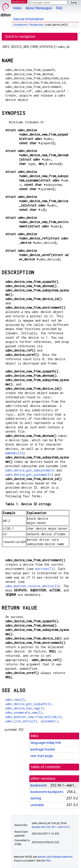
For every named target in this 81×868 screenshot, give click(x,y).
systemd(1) (49, 721)
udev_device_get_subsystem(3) (30, 470)
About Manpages (39, 8)
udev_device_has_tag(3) (25, 708)
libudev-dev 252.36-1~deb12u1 (50, 827)
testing (36, 798)
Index (17, 8)
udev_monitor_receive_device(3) (32, 586)
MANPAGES (19, 2)
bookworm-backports (47, 792)
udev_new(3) (15, 700)
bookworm (21, 25)
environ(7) (44, 569)
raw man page (42, 756)
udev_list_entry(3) (21, 721)
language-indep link (46, 743)
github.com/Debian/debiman (55, 857)
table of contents (46, 767)
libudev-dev (36, 25)
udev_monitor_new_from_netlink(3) (34, 717)
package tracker (43, 749)
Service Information (28, 19)
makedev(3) (14, 453)
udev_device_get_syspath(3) (28, 704)
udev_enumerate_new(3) (24, 712)
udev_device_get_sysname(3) (28, 475)
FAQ (59, 8)
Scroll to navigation (20, 37)
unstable (37, 805)
